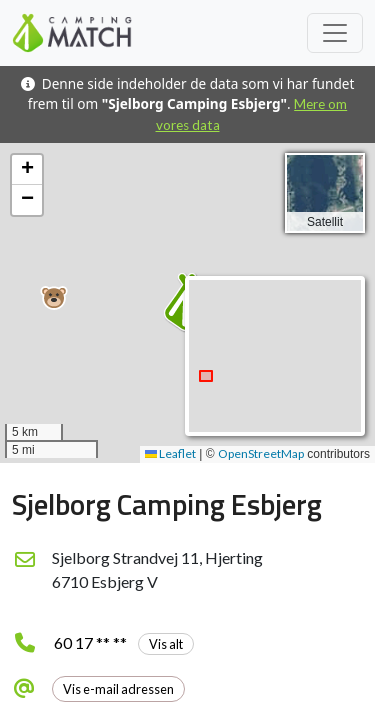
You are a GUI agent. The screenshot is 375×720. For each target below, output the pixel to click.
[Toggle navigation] (335, 33)
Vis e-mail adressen (118, 689)
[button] (54, 298)
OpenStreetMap (261, 453)
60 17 (124, 642)
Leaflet (170, 453)
